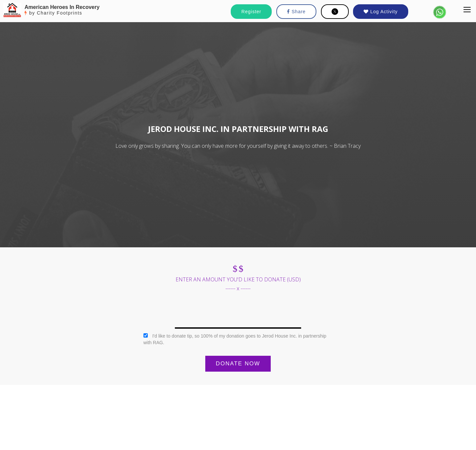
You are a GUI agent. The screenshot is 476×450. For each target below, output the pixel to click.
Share (296, 12)
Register (251, 12)
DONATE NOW (238, 364)
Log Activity (381, 12)
